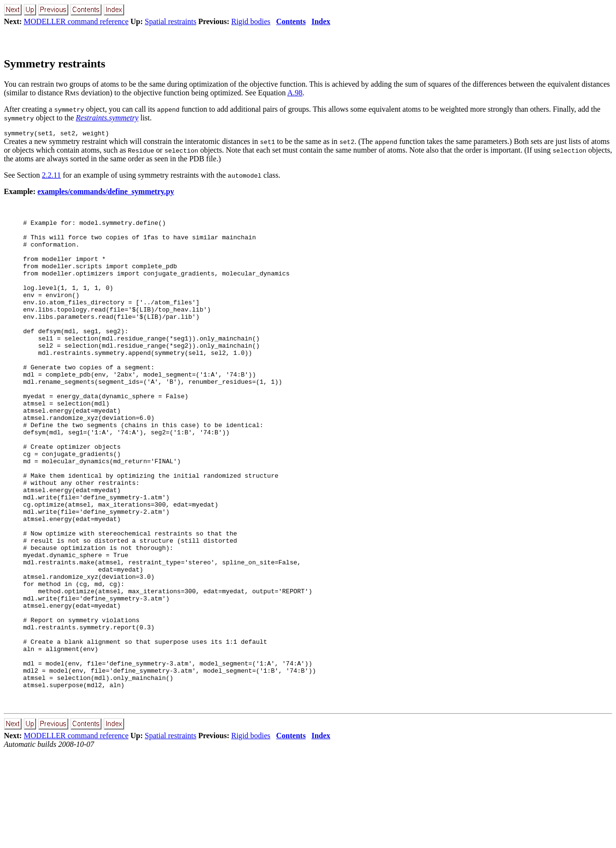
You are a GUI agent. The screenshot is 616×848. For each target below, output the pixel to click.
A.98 (295, 93)
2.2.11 (51, 176)
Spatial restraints (171, 21)
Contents (291, 21)
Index (321, 21)
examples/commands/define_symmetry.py (106, 193)
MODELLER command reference (76, 21)
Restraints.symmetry (107, 118)
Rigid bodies (250, 21)
